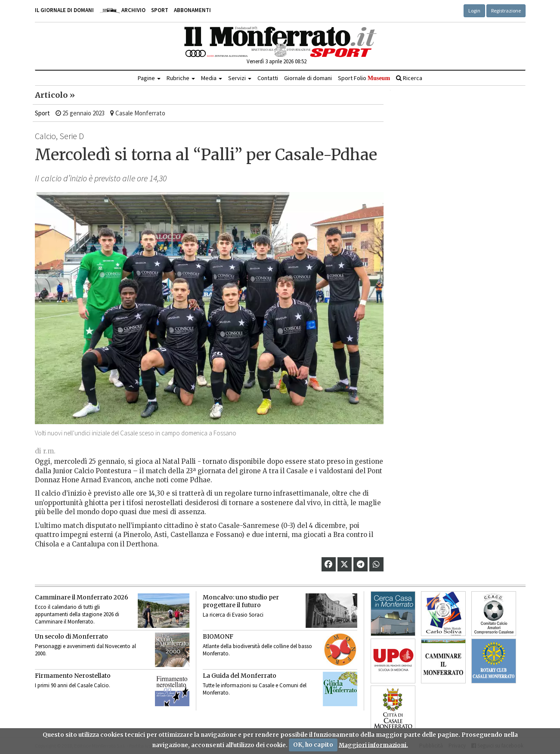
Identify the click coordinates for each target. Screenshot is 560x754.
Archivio (122, 10)
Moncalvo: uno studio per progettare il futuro (241, 601)
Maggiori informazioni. (373, 745)
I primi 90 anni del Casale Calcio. (73, 685)
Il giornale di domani (64, 10)
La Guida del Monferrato (240, 676)
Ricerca (409, 78)
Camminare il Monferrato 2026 (82, 597)
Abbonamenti (192, 10)
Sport (160, 10)
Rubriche (181, 78)
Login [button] (474, 11)
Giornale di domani (308, 78)
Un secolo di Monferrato (71, 636)
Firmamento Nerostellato (73, 676)
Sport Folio (364, 78)
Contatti (268, 78)
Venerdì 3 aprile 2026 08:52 (277, 61)
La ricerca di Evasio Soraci (233, 615)
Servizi (240, 78)
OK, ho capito (313, 745)
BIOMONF (218, 636)
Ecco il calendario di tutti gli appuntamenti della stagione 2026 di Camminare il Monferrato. (77, 614)
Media (212, 78)
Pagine (149, 78)
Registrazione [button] (506, 11)
